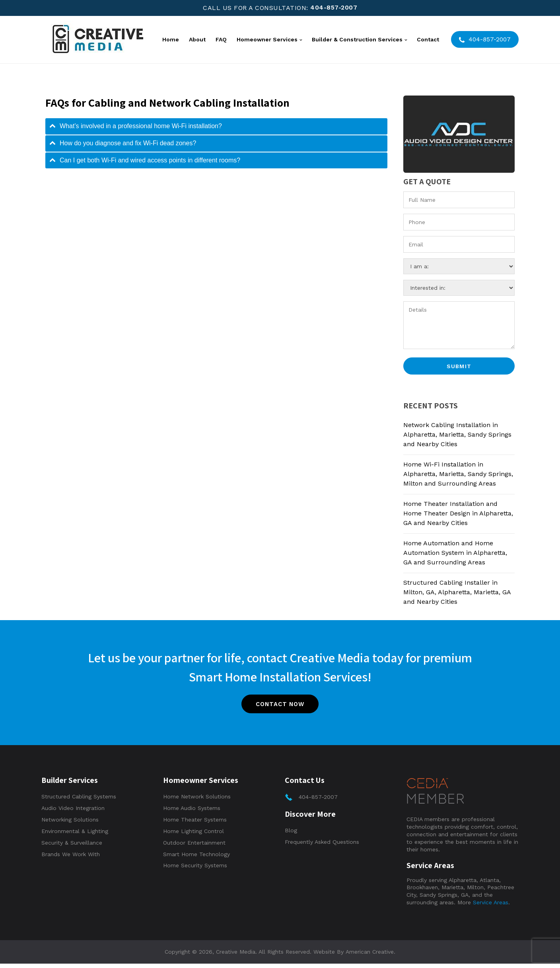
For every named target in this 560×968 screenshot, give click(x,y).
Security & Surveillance (72, 847)
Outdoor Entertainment (194, 847)
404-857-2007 (334, 8)
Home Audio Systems (192, 812)
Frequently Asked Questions (322, 846)
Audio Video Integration (73, 812)
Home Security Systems (195, 870)
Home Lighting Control (193, 835)
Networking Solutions (70, 824)
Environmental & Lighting (75, 835)
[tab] (216, 126)
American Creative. (370, 956)
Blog (291, 835)
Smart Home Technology (196, 859)
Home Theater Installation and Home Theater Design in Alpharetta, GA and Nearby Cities (458, 514)
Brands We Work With (71, 859)
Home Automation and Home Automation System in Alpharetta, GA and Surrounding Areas (455, 553)
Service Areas (491, 907)
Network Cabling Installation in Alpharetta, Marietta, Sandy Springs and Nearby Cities (457, 435)
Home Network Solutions (197, 801)
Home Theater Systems (195, 824)
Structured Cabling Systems (79, 801)
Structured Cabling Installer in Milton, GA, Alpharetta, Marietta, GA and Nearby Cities (457, 592)
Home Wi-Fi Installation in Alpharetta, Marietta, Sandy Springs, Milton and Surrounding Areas (458, 474)
